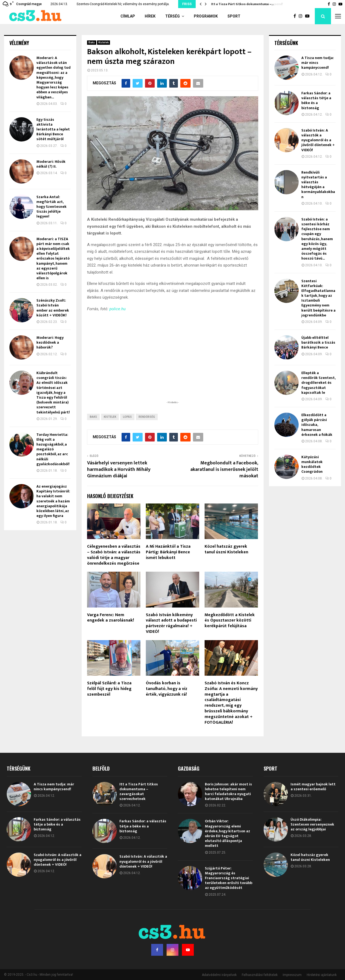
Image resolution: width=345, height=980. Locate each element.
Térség (172, 16)
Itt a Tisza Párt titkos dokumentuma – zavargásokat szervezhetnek (139, 792)
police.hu (118, 309)
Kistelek (103, 42)
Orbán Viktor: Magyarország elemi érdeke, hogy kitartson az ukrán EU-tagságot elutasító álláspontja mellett (227, 833)
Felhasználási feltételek (260, 975)
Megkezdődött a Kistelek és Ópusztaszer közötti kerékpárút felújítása (230, 621)
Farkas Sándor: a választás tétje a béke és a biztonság (316, 101)
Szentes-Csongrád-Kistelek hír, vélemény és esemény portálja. (123, 4)
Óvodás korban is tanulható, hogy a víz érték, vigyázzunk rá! (167, 689)
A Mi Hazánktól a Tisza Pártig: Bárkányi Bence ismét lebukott (168, 552)
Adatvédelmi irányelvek (219, 975)
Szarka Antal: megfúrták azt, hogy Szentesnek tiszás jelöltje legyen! (51, 207)
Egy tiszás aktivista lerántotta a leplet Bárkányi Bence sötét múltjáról (53, 129)
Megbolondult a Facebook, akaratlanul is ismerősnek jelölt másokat (224, 470)
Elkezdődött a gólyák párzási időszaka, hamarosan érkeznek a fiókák (317, 425)
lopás (127, 417)
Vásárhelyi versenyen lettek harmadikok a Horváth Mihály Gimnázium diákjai (119, 470)
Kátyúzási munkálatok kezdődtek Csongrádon (312, 464)
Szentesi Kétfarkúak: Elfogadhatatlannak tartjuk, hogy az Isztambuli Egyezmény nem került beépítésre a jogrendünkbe (318, 298)
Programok (206, 16)
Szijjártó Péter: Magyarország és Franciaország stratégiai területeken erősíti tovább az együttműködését (229, 878)
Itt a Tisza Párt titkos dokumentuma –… (242, 4)
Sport (234, 16)
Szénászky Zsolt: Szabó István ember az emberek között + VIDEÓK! (53, 308)
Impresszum (292, 975)
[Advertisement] (172, 364)
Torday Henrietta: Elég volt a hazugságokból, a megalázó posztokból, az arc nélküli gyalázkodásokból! (53, 449)
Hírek (150, 16)
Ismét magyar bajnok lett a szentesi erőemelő (313, 787)
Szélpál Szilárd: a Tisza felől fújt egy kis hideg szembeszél (109, 689)
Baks (92, 42)
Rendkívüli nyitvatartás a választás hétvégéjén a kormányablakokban (318, 185)
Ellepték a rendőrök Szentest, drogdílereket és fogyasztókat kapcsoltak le (318, 383)
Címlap (128, 16)
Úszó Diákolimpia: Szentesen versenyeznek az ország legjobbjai (312, 824)
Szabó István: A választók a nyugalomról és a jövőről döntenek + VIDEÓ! (318, 140)
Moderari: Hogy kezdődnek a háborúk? (50, 342)
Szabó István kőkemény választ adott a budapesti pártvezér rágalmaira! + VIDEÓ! (171, 623)
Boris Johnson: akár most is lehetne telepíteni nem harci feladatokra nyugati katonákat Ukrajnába (228, 792)
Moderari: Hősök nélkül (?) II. (51, 164)
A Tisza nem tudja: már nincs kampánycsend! (318, 63)
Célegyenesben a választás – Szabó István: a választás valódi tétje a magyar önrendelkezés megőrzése (114, 555)
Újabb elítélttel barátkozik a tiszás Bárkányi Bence (318, 342)
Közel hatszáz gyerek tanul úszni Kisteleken (226, 549)
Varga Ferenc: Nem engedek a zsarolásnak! (111, 618)
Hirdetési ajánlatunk (322, 975)
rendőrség (147, 417)
